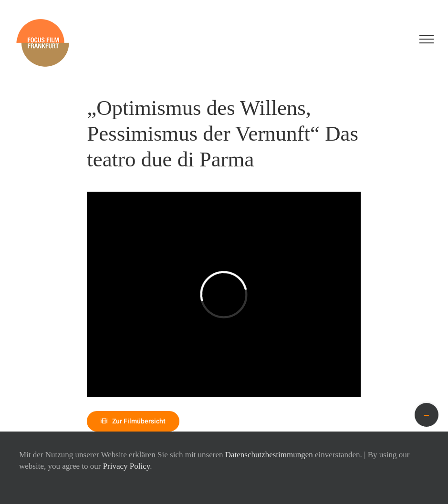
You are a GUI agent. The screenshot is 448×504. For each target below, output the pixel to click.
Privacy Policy (127, 466)
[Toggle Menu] (427, 39)
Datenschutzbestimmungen (269, 455)
